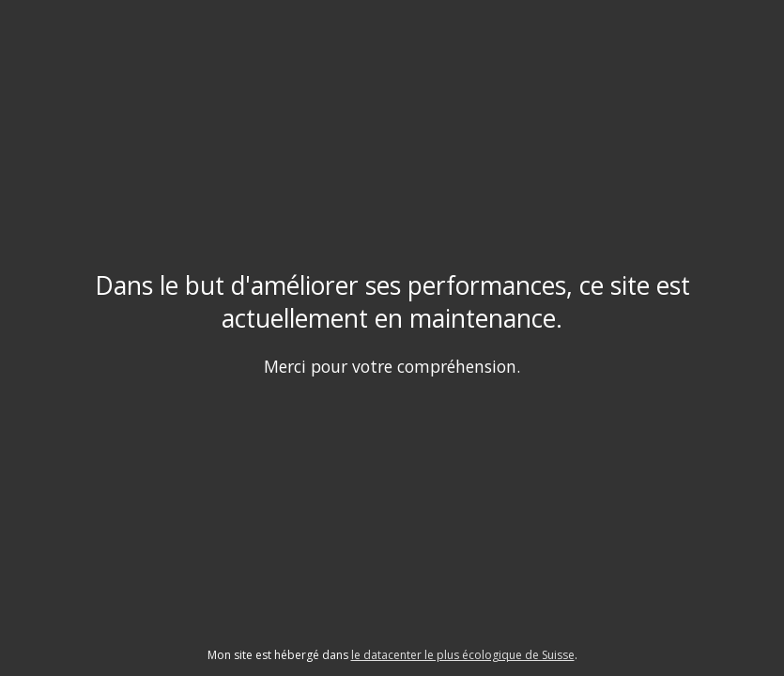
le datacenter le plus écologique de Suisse (463, 655)
